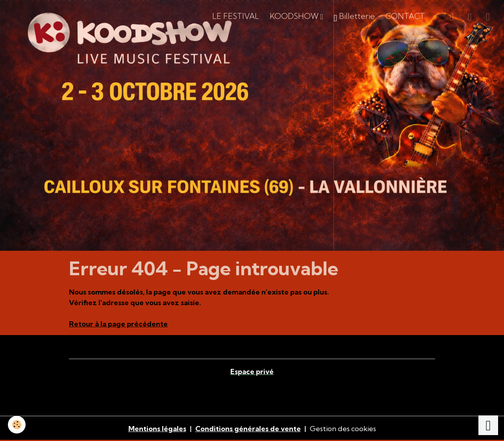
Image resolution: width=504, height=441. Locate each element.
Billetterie (355, 18)
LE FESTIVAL (236, 16)
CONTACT (405, 16)
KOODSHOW (295, 16)
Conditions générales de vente (248, 429)
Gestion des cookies (343, 429)
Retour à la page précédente (118, 324)
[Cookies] (17, 425)
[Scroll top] (488, 425)
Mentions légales (157, 429)
